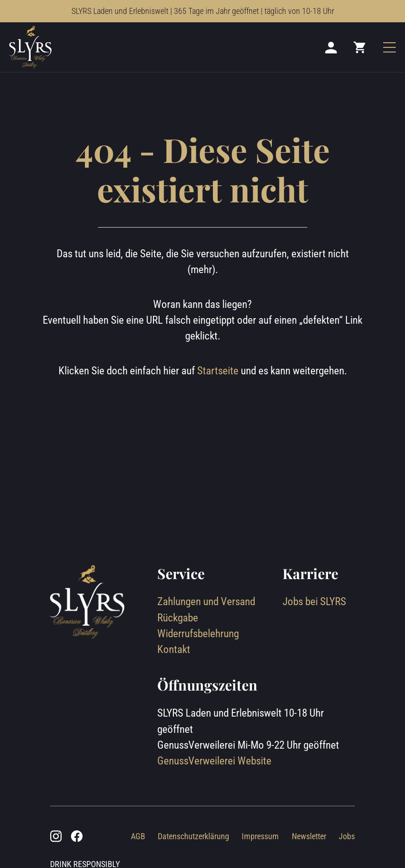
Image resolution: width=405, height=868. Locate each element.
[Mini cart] (360, 47)
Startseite (218, 371)
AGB (138, 836)
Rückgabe (178, 618)
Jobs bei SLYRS (314, 602)
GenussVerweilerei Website (214, 761)
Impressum (260, 836)
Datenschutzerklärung (193, 836)
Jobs (347, 836)
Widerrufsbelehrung (198, 634)
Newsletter (309, 836)
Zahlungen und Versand (206, 602)
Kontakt (174, 649)
